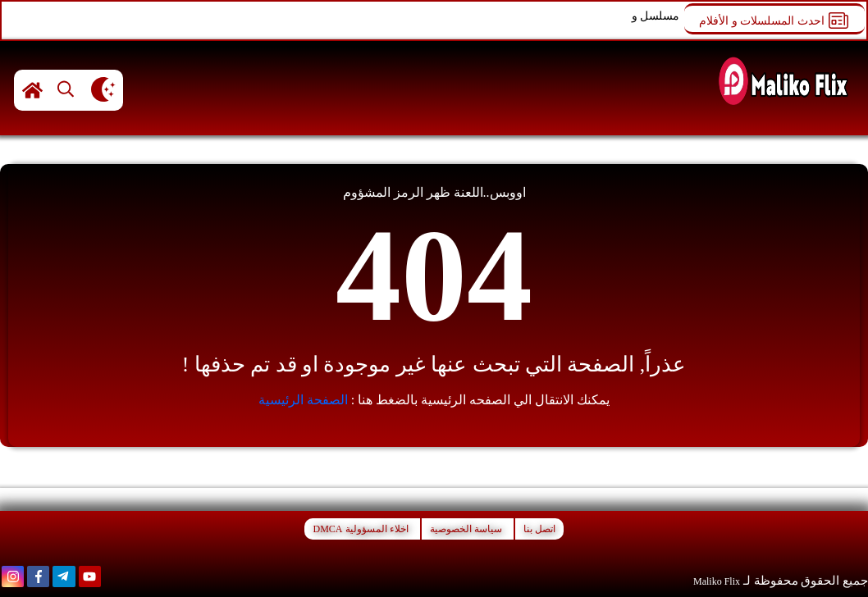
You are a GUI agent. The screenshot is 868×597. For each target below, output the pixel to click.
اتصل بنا (539, 529)
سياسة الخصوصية (466, 529)
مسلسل (660, 16)
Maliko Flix (717, 581)
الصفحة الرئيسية (303, 400)
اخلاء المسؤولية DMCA (360, 529)
